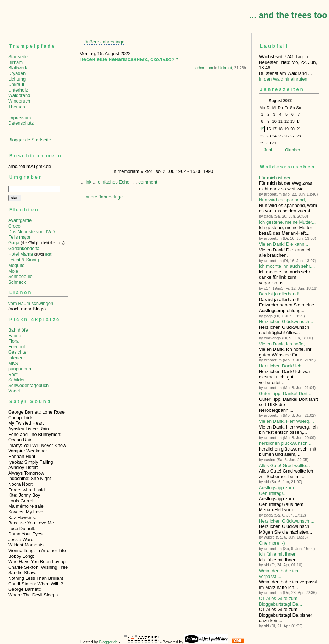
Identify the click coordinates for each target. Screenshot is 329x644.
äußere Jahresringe (104, 42)
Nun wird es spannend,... (284, 200)
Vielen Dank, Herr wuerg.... (286, 421)
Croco (14, 226)
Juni (268, 150)
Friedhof (17, 347)
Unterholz (18, 90)
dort (48, 254)
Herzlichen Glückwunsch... (286, 321)
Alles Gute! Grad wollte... (284, 466)
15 (262, 129)
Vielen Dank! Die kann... (283, 244)
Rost (13, 374)
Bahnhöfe (18, 330)
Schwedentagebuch (28, 385)
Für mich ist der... (277, 178)
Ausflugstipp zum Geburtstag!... (276, 490)
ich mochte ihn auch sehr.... (287, 266)
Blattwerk (18, 68)
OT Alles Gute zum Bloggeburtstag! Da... (280, 601)
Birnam (15, 62)
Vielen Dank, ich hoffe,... (284, 344)
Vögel (14, 391)
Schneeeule (20, 276)
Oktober (292, 150)
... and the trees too (288, 15)
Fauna (15, 336)
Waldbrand (19, 95)
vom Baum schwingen (31, 303)
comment (148, 182)
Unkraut (16, 84)
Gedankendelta (24, 248)
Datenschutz (21, 123)
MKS (13, 363)
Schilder (16, 380)
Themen (17, 107)
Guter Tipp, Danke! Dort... (285, 394)
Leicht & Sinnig (24, 260)
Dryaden (17, 73)
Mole (13, 271)
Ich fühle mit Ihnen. (278, 554)
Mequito (16, 265)
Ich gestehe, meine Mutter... (287, 222)
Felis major (19, 237)
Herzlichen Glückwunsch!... (287, 521)
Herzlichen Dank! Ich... (282, 366)
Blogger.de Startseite (30, 140)
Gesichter (18, 352)
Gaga (14, 243)
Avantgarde (20, 220)
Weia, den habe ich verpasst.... (278, 574)
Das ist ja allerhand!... (281, 294)
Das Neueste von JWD (32, 232)
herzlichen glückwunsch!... (286, 443)
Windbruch (19, 101)
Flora (13, 341)
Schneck (17, 282)
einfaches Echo (114, 182)
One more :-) (272, 543)
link (88, 182)
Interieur (17, 358)
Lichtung (17, 79)
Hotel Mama (21, 254)
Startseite (18, 57)
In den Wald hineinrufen (283, 79)
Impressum (19, 118)
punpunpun (20, 369)
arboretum (204, 68)
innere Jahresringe (104, 197)
